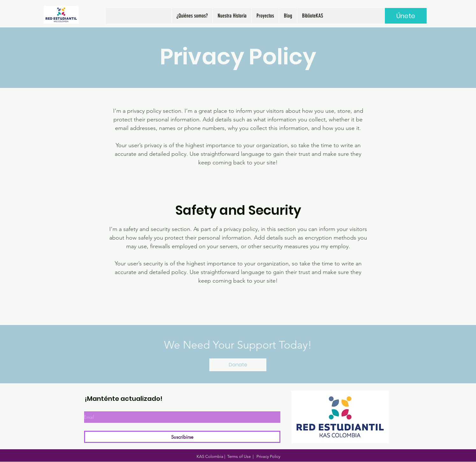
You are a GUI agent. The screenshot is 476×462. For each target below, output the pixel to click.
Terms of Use (239, 456)
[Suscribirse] (182, 437)
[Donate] (238, 365)
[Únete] (406, 16)
